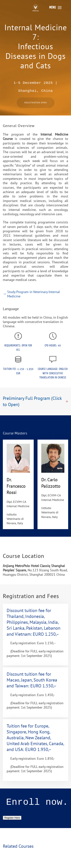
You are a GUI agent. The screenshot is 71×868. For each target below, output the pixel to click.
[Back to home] (35, 8)
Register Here (12, 818)
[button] (55, 8)
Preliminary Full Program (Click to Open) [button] (35, 401)
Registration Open (36, 103)
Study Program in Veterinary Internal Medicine (31, 294)
